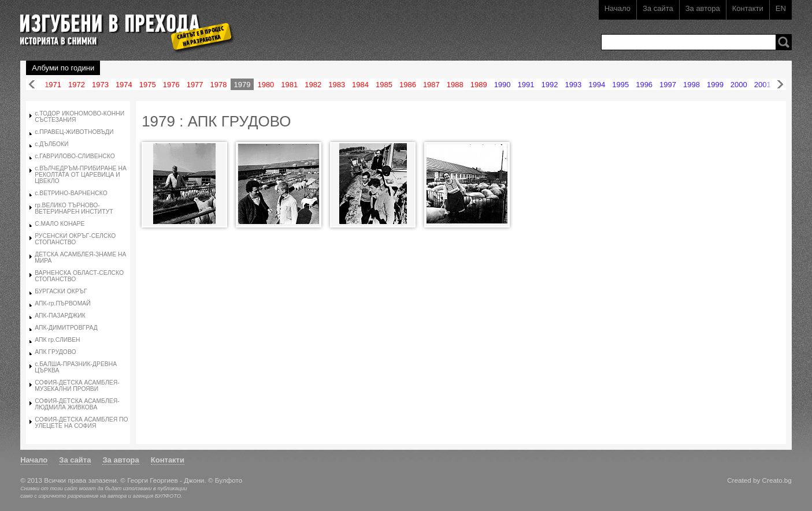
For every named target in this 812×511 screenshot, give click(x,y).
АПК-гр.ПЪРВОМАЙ (63, 303)
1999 (715, 85)
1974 (124, 85)
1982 (313, 85)
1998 (692, 85)
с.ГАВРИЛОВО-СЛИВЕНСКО (75, 156)
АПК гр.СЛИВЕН (58, 340)
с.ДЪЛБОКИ (51, 144)
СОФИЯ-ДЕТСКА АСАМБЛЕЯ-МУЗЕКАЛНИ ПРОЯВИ (77, 386)
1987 (431, 85)
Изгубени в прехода (122, 25)
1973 (100, 85)
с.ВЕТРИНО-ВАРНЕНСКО (71, 193)
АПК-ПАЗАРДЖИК (60, 316)
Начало (618, 8)
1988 (455, 85)
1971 (53, 85)
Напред (780, 85)
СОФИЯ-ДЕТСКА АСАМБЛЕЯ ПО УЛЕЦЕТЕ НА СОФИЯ (81, 423)
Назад (32, 85)
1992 (549, 85)
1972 (77, 85)
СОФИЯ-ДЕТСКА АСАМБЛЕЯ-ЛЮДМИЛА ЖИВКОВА (77, 404)
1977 (195, 85)
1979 (242, 85)
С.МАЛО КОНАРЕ (60, 224)
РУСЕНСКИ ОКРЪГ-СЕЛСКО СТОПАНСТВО (75, 239)
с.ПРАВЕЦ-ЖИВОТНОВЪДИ (74, 132)
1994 (597, 85)
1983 (337, 85)
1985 (384, 85)
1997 (668, 85)
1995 (620, 85)
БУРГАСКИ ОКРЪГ (61, 291)
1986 (408, 85)
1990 (503, 85)
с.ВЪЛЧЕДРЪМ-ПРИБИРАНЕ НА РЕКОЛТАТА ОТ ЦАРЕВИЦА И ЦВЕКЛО (81, 175)
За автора (703, 8)
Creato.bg (777, 480)
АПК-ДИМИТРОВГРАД (66, 328)
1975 (148, 85)
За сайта (658, 8)
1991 (526, 85)
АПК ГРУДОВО (55, 352)
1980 (266, 85)
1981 (289, 85)
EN (781, 8)
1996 (644, 85)
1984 (360, 85)
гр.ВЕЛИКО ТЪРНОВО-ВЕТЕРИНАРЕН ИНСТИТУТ (74, 208)
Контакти (748, 8)
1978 (219, 85)
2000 (739, 85)
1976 (171, 85)
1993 (573, 85)
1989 (479, 85)
